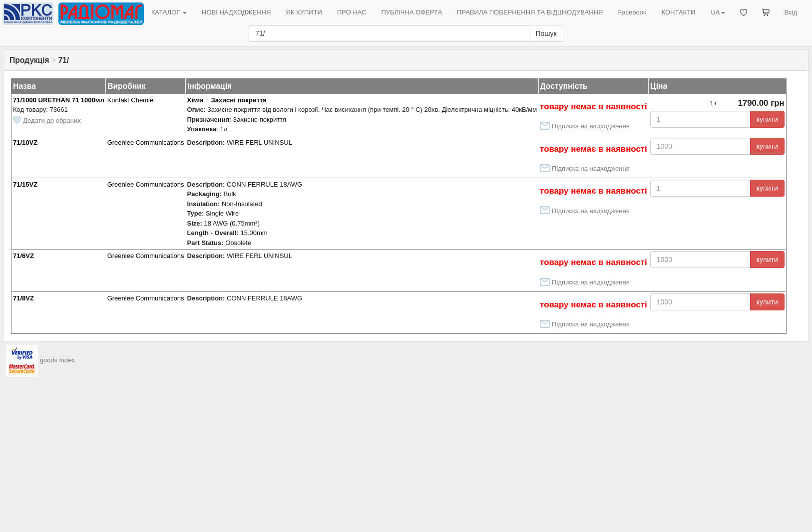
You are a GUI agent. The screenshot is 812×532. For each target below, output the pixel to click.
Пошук (546, 33)
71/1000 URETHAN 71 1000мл (59, 100)
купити (767, 119)
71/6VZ (23, 256)
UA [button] (718, 12)
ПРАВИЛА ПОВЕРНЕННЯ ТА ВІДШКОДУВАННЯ (530, 12)
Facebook (632, 12)
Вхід (791, 12)
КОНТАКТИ (678, 12)
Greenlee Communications (146, 142)
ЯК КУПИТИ (304, 12)
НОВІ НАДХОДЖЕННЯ (236, 12)
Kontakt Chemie (131, 100)
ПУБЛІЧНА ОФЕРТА (412, 12)
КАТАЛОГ (169, 12)
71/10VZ (25, 142)
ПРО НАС (352, 12)
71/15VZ (25, 184)
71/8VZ (23, 298)
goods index (57, 360)
